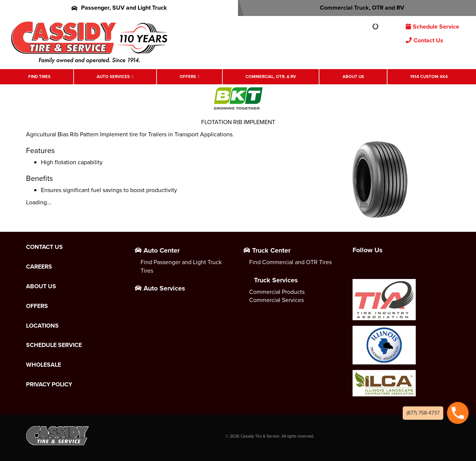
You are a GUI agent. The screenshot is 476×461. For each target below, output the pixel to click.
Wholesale (44, 365)
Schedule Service (432, 27)
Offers (188, 77)
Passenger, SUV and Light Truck (119, 8)
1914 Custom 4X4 (429, 77)
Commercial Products (277, 292)
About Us (353, 77)
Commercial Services (276, 300)
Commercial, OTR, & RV (271, 77)
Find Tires (39, 77)
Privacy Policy (49, 384)
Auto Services (113, 77)
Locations (42, 326)
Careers (39, 267)
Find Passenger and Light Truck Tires (181, 266)
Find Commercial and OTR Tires (290, 262)
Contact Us (424, 40)
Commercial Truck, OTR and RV (357, 8)
